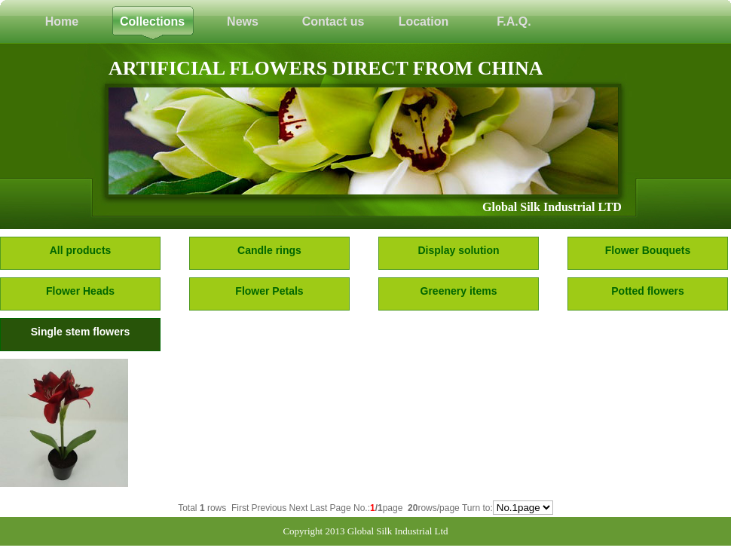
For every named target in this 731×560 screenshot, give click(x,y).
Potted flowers (647, 291)
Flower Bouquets (648, 250)
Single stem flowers (80, 332)
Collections (152, 21)
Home (62, 21)
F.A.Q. (514, 21)
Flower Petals (269, 291)
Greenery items (459, 291)
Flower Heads (80, 291)
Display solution (458, 250)
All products (81, 250)
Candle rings (269, 250)
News (243, 21)
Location (424, 21)
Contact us (333, 21)
